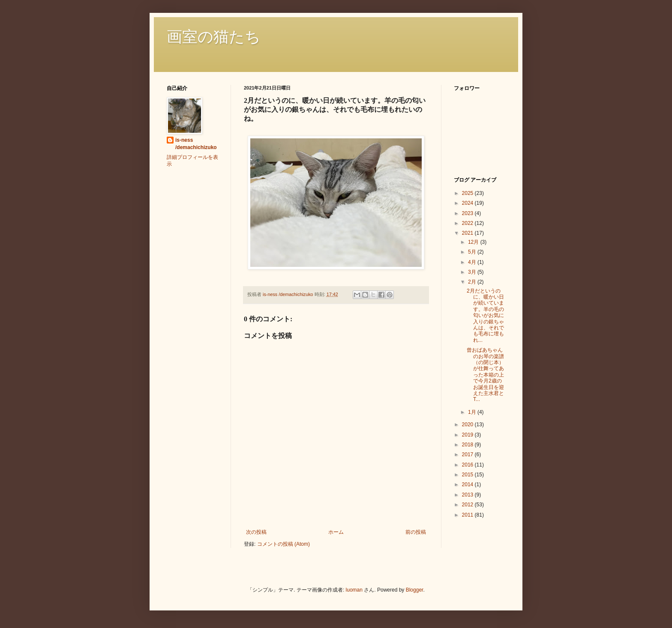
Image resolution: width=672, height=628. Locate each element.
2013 (468, 495)
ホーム (336, 532)
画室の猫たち (214, 37)
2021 (468, 233)
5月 (473, 252)
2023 (468, 213)
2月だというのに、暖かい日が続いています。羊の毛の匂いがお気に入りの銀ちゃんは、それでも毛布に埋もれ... (485, 315)
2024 (468, 203)
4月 (473, 262)
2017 (468, 455)
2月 (473, 282)
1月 (473, 412)
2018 (468, 445)
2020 (468, 425)
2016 (468, 465)
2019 (468, 435)
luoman (354, 590)
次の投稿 (256, 532)
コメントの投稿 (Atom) (283, 544)
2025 (468, 193)
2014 (468, 484)
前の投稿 (416, 532)
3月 (473, 272)
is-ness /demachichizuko (196, 144)
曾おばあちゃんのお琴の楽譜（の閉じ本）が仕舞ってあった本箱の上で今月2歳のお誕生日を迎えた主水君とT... (485, 375)
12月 (474, 242)
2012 (468, 505)
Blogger (415, 590)
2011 (468, 515)
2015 (468, 475)
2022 (468, 223)
